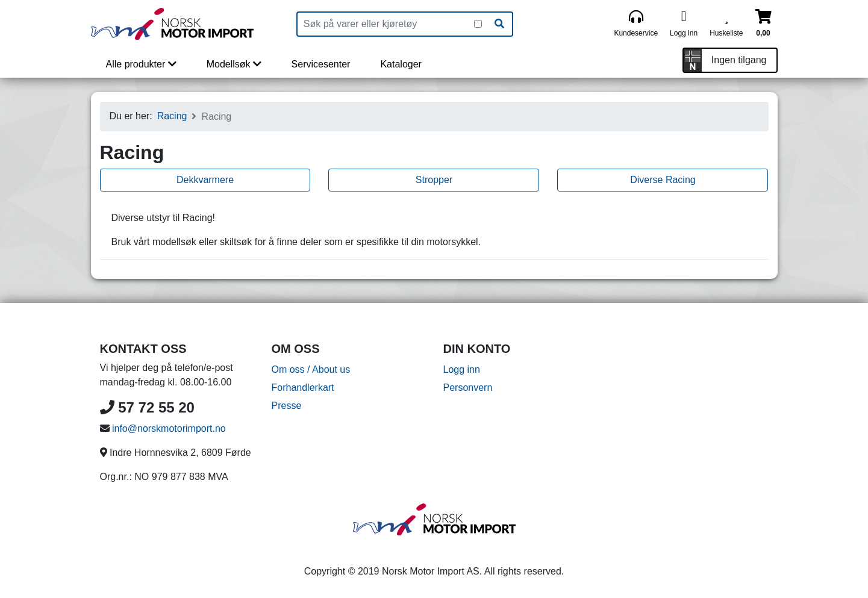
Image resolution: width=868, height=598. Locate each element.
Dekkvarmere (205, 180)
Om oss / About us (311, 369)
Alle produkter (141, 64)
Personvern (468, 388)
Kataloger (401, 64)
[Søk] (499, 24)
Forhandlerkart (303, 388)
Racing (172, 116)
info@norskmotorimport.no (169, 428)
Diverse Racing (663, 180)
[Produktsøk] (386, 24)
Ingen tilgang (739, 60)
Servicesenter (321, 64)
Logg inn (462, 369)
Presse (287, 406)
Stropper (434, 180)
